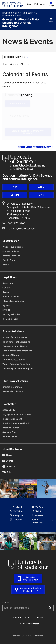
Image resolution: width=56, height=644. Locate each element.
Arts (7, 472)
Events (8, 461)
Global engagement (12, 419)
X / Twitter (17, 511)
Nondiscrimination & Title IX (16, 423)
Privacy (28, 617)
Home (5, 64)
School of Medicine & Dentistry (17, 351)
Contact (6, 288)
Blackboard (8, 283)
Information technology (14, 301)
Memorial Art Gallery (12, 391)
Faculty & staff (9, 260)
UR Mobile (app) (10, 319)
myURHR (7, 310)
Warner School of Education (16, 364)
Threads (16, 520)
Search (5, 603)
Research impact (11, 428)
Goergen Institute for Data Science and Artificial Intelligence (21, 23)
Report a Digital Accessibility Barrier (35, 147)
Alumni (6, 265)
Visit (36, 4)
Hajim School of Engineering (16, 342)
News (7, 455)
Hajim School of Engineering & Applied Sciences (20, 14)
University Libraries (12, 387)
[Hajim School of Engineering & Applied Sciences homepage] (24, 163)
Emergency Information (29, 624)
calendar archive (21, 83)
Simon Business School (14, 360)
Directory (7, 292)
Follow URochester (43, 521)
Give (42, 4)
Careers (15, 195)
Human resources (11, 296)
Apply (30, 4)
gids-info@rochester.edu (21, 229)
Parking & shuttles (11, 314)
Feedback (17, 617)
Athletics (9, 466)
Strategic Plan (9, 432)
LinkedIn (38, 515)
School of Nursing (11, 355)
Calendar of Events (20, 64)
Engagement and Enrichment (17, 414)
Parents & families (11, 256)
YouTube (38, 507)
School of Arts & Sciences (15, 337)
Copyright (39, 617)
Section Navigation (16, 57)
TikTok (37, 511)
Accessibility (9, 410)
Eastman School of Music (15, 346)
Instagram (17, 515)
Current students (11, 251)
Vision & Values (10, 437)
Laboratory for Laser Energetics (18, 368)
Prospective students (13, 247)
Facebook (16, 507)
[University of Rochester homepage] (13, 4)
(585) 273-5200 (16, 223)
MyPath (6, 305)
